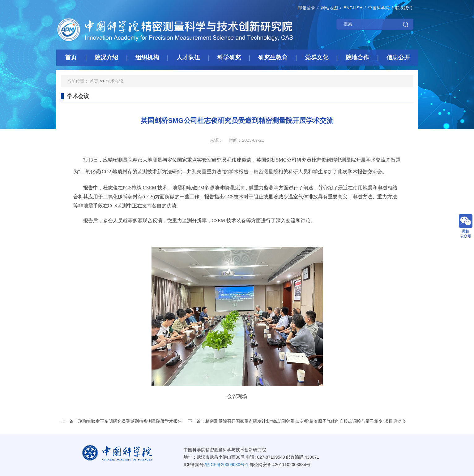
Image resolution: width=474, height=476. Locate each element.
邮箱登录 (306, 8)
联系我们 (404, 8)
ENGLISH (353, 8)
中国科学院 (379, 8)
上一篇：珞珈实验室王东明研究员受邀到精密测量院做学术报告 (122, 421)
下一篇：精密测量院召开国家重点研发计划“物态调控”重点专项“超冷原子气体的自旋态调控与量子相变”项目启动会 (297, 421)
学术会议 (115, 81)
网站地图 (329, 8)
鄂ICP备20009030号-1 (227, 465)
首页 (94, 81)
